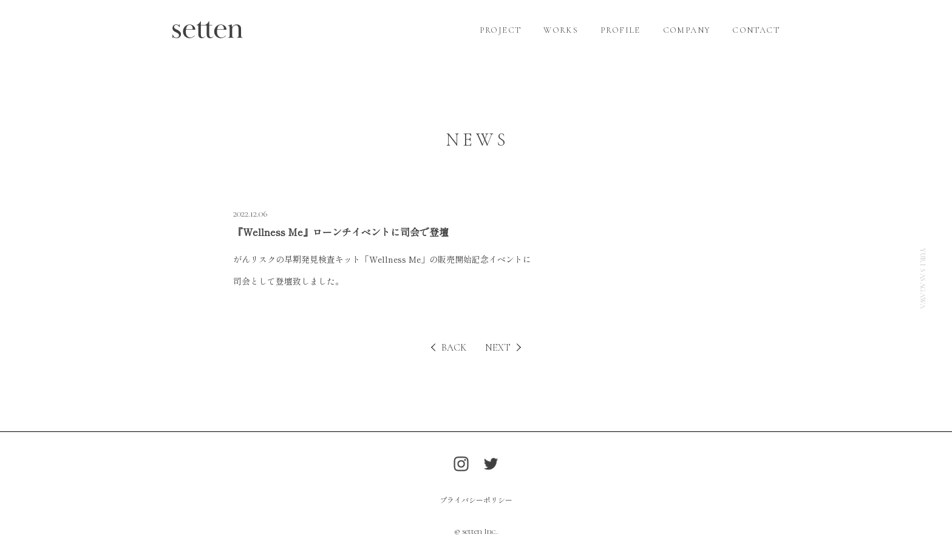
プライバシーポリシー (476, 500)
